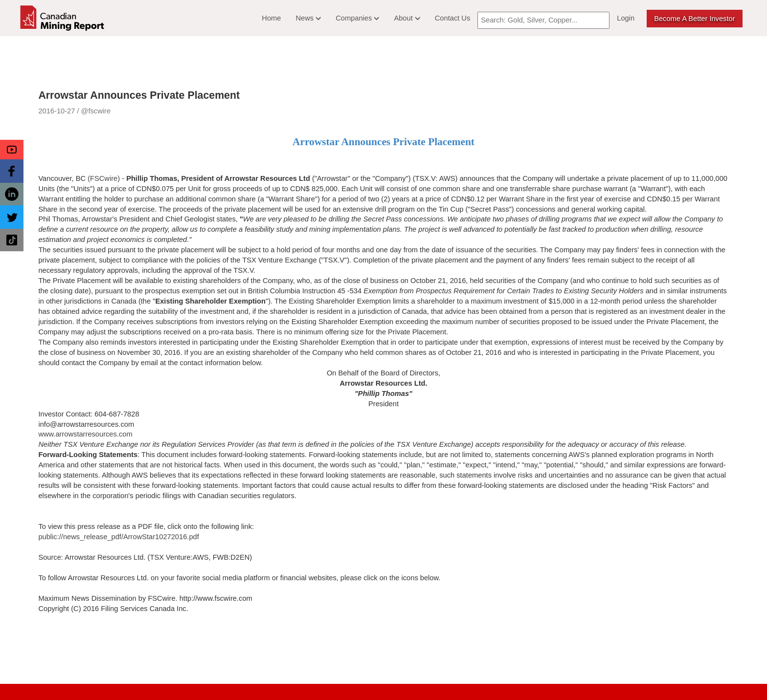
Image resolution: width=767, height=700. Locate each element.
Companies (357, 18)
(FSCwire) (104, 178)
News (308, 18)
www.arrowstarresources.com (85, 434)
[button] (12, 150)
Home (271, 18)
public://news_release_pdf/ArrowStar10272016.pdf (118, 537)
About (407, 18)
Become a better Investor (694, 19)
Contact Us (453, 18)
